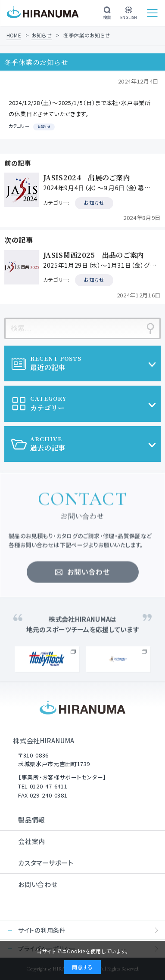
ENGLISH (129, 13)
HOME (14, 35)
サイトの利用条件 (42, 930)
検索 (107, 13)
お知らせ (42, 35)
